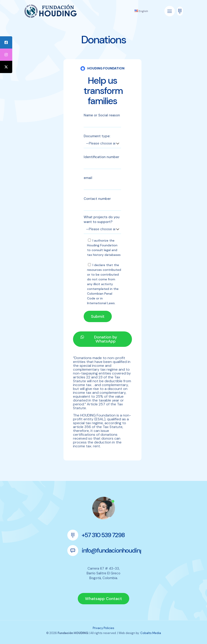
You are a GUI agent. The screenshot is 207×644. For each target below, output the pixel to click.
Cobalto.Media (151, 633)
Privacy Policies (103, 628)
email (102, 183)
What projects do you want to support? (102, 224)
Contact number (102, 204)
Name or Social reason (102, 120)
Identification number (102, 162)
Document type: (102, 141)
